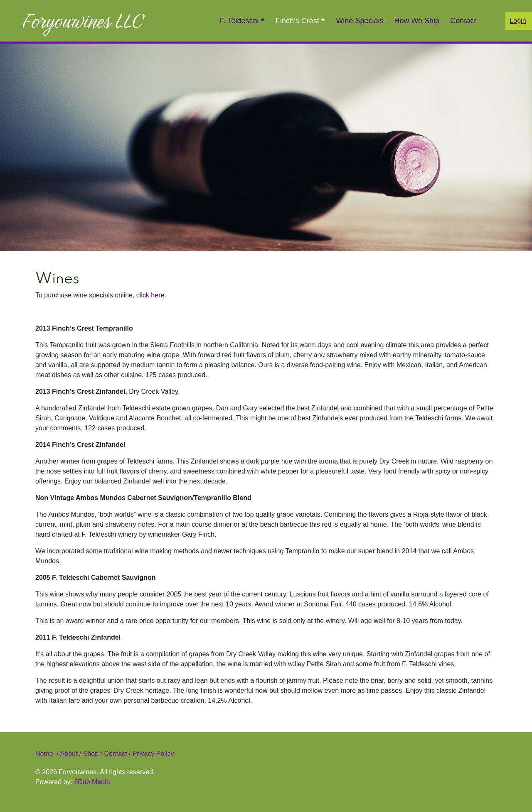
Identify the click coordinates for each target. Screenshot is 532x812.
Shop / (93, 754)
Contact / (117, 754)
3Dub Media (92, 782)
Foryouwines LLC (83, 21)
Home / (48, 754)
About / (72, 754)
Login (518, 21)
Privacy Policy (152, 754)
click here (150, 295)
